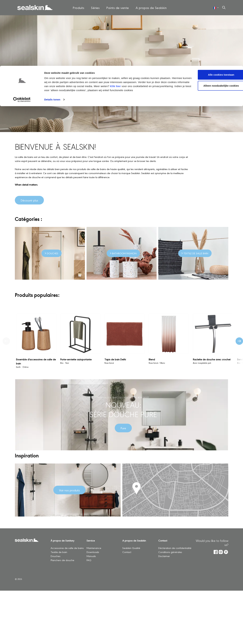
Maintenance (94, 548)
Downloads (93, 552)
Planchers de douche (62, 560)
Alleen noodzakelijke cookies (215, 20)
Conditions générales (170, 552)
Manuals (91, 556)
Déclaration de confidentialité (175, 548)
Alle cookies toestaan (215, 9)
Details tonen (52, 34)
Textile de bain (59, 552)
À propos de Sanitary (62, 540)
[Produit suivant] (239, 341)
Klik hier (128, 20)
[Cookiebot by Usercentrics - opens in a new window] (22, 34)
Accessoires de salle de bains (67, 548)
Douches (56, 556)
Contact (127, 552)
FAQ (89, 560)
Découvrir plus (29, 200)
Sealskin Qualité (132, 548)
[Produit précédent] (6, 341)
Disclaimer (164, 556)
